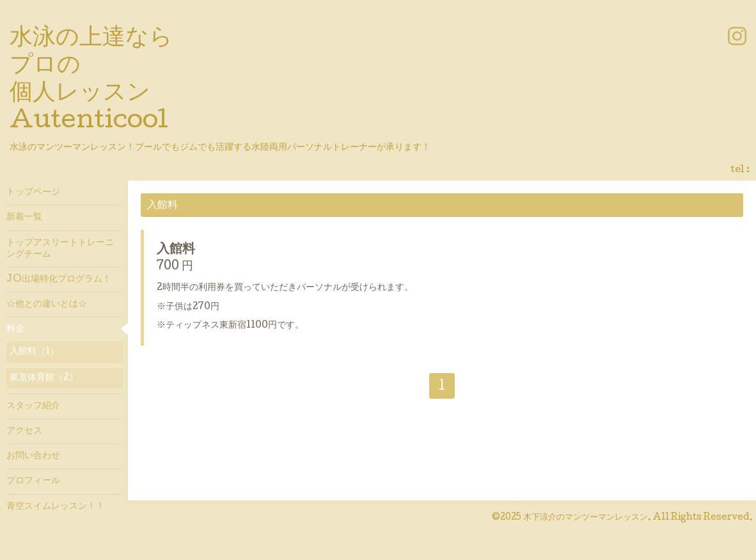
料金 (15, 330)
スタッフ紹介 (33, 406)
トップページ (33, 193)
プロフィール (33, 481)
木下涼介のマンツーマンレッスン (586, 518)
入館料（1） (34, 352)
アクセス (24, 431)
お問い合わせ (33, 456)
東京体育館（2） (44, 378)
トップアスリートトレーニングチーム (60, 249)
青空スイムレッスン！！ (56, 507)
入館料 (176, 250)
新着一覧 (24, 218)
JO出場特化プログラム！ (59, 280)
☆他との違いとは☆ (47, 305)
